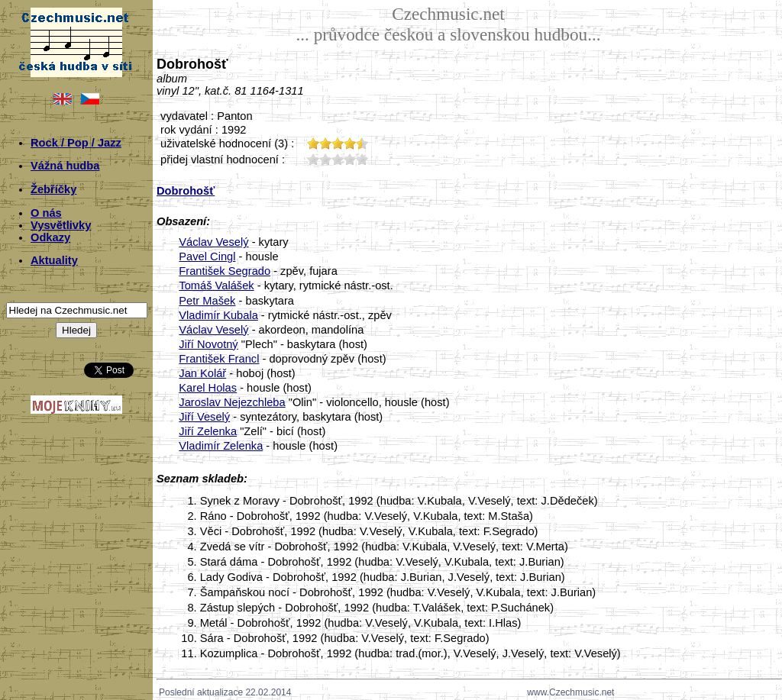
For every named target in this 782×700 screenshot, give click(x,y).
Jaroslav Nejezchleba (232, 402)
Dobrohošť (186, 191)
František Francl (219, 359)
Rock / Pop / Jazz (76, 143)
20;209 (325, 159)
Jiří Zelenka (208, 431)
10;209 (313, 159)
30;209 (338, 159)
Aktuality (54, 260)
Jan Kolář (202, 373)
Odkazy (50, 237)
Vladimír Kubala (218, 315)
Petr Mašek (207, 301)
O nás (46, 213)
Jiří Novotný (208, 344)
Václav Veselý (213, 242)
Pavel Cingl (207, 256)
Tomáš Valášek (216, 285)
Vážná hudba (65, 166)
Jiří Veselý (204, 417)
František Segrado (225, 271)
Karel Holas (208, 388)
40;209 (350, 159)
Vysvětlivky (61, 225)
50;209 (362, 159)
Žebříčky (53, 189)
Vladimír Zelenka (221, 446)
